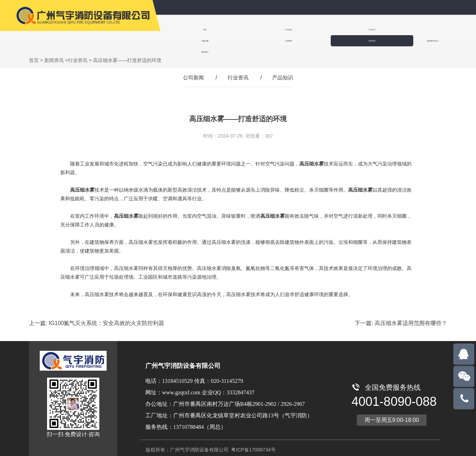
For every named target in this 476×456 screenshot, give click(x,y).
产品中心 (268, 29)
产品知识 (284, 70)
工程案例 (353, 29)
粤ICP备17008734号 (253, 442)
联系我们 (183, 41)
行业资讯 (78, 53)
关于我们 (226, 29)
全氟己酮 (311, 29)
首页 (183, 29)
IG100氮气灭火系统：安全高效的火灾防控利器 (107, 316)
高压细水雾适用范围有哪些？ (411, 316)
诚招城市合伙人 (440, 29)
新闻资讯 (396, 29)
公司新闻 (192, 70)
